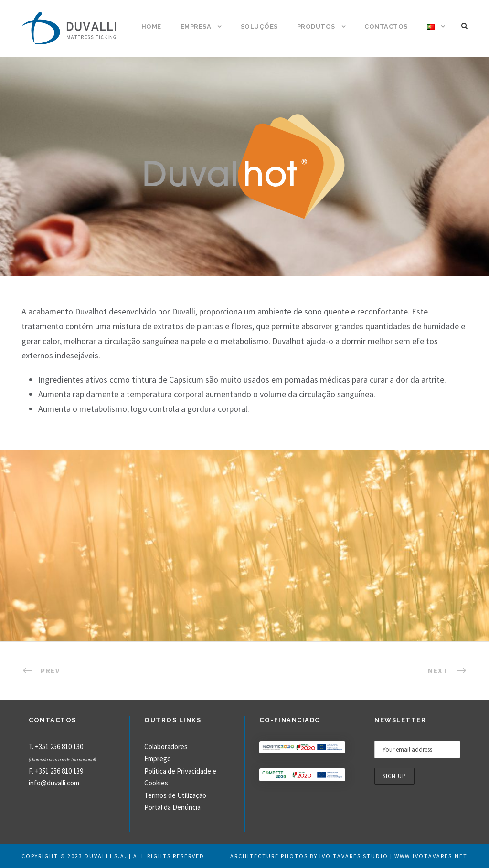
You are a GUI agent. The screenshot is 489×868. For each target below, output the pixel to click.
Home (151, 26)
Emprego (158, 758)
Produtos (316, 26)
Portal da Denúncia (172, 807)
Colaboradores (166, 747)
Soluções (259, 26)
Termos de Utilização (175, 795)
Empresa (196, 26)
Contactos (386, 26)
